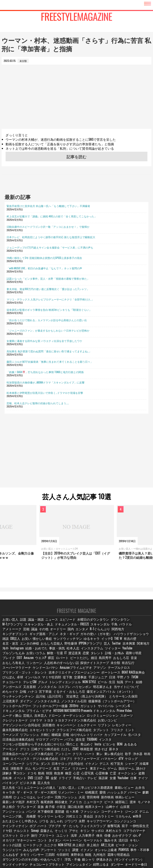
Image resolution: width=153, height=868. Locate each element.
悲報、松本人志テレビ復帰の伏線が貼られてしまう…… (38, 403)
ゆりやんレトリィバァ (109, 724)
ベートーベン (98, 818)
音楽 (6, 662)
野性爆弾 (119, 644)
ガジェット (118, 700)
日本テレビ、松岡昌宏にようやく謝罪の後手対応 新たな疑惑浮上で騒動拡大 (51, 237)
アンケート (45, 827)
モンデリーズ (108, 752)
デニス (21, 752)
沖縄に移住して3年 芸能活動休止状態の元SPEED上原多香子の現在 (44, 258)
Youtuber (54, 766)
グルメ (7, 681)
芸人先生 (121, 766)
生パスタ (9, 728)
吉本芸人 (20, 709)
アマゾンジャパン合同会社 (84, 714)
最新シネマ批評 (105, 780)
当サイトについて (83, 686)
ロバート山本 (11, 851)
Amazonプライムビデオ (65, 667)
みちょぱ (117, 851)
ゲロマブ (51, 728)
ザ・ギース (141, 771)
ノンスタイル (11, 686)
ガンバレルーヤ (52, 846)
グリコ (145, 733)
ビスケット (47, 813)
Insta (82, 733)
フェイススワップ (132, 804)
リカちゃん (40, 799)
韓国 (124, 757)
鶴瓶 (87, 832)
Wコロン (92, 757)
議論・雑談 (35, 625)
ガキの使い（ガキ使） (16, 639)
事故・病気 (102, 648)
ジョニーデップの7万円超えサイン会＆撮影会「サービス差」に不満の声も (50, 247)
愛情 (65, 775)
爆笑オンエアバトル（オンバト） (50, 691)
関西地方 (67, 634)
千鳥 (81, 629)
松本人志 (117, 648)
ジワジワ (122, 799)
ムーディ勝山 (139, 705)
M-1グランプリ (130, 625)
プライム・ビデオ (50, 705)
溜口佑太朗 (21, 789)
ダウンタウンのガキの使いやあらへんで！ (26, 837)
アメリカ (23, 785)
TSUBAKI (101, 728)
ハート (85, 804)
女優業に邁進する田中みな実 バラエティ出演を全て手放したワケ (44, 341)
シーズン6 (9, 705)
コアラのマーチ (28, 813)
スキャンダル (67, 629)
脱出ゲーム (54, 757)
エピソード (66, 625)
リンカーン (40, 662)
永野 (133, 799)
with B (53, 799)
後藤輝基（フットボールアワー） (22, 700)
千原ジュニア (72, 676)
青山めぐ (70, 733)
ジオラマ (135, 709)
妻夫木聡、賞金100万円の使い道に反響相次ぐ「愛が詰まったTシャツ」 (48, 289)
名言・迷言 (64, 644)
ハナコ (127, 686)
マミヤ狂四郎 (27, 676)
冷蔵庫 (61, 752)
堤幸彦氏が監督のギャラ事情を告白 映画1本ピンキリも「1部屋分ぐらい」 (49, 310)
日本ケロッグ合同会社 (124, 747)
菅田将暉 (55, 780)
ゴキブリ (137, 742)
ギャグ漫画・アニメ (111, 634)
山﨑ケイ (55, 789)
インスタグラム (134, 648)
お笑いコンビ (58, 714)
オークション (57, 761)
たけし (33, 738)
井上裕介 (108, 822)
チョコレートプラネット (17, 841)
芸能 (123, 629)
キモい (19, 822)
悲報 (90, 724)
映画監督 (55, 738)
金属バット (110, 846)
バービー (95, 775)
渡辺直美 (100, 653)
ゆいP (26, 818)
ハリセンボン (44, 686)
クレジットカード (116, 709)
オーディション (52, 709)
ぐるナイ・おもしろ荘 (16, 691)
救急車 (134, 757)
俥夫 (136, 813)
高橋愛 (94, 794)
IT (89, 653)
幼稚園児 (53, 775)
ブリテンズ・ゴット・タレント (21, 672)
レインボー (10, 780)
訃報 (116, 686)
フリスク (9, 724)
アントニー (139, 738)
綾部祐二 (67, 785)
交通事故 (55, 676)
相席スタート (39, 789)
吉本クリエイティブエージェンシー (61, 672)
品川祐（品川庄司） (111, 691)
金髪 (130, 761)
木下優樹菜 (115, 789)
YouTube (24, 653)
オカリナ (38, 818)
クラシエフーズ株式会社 (115, 719)
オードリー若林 (118, 841)
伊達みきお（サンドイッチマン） (102, 837)
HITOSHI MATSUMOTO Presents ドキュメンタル (87, 705)
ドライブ (141, 761)
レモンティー (44, 719)
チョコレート (123, 676)
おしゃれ (108, 799)
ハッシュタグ (79, 775)
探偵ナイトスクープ (92, 662)
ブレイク (25, 657)
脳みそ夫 (133, 818)
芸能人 (7, 709)
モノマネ (90, 785)
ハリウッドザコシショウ (45, 639)
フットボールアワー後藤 (83, 700)
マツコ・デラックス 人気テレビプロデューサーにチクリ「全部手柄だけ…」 (50, 299)
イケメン (9, 752)
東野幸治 (76, 832)
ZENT (44, 738)
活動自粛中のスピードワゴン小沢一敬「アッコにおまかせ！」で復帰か (48, 227)
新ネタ (82, 738)
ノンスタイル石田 (128, 695)
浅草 (111, 813)
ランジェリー (11, 827)
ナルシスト (63, 808)
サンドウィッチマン (125, 639)
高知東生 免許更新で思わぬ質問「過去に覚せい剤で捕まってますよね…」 (49, 351)
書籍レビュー (98, 771)
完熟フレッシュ (28, 780)
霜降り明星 (10, 657)
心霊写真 (18, 761)
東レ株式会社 (41, 742)
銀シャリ (75, 837)
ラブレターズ (120, 785)
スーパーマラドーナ (15, 667)
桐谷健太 (9, 785)
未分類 (111, 662)
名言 (122, 752)
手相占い (9, 766)
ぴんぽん (130, 672)
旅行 (72, 813)
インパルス (10, 676)
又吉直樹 (133, 681)
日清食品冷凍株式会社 (30, 728)
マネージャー (54, 818)
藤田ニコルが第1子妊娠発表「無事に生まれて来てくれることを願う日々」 (50, 362)
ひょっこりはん (133, 775)
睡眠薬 (79, 724)
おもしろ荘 (138, 657)
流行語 (7, 822)
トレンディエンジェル (27, 681)
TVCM (109, 676)
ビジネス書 (106, 766)
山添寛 (68, 789)
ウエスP (59, 657)
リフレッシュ (53, 724)
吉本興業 (28, 648)
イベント (94, 761)
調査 (72, 827)
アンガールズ (116, 681)
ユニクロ (69, 822)
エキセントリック (88, 719)
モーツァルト (117, 818)
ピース (54, 785)
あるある (116, 733)
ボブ (74, 804)
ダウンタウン (111, 625)
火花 (44, 780)
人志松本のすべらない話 (64, 662)
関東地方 (42, 648)
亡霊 (43, 761)
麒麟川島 (144, 846)
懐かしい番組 (103, 639)
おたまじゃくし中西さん (74, 799)
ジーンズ (48, 794)
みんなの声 (28, 827)
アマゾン (87, 667)
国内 (23, 634)
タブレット (139, 719)
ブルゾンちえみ (41, 653)
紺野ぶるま (64, 841)
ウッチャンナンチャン (84, 691)
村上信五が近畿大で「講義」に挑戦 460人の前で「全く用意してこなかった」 (52, 216)
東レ (27, 742)
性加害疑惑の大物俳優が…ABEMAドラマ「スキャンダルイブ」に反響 (46, 382)
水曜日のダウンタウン (88, 625)
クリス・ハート (12, 742)
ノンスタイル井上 (105, 695)
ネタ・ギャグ (133, 634)
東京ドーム (26, 757)
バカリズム (136, 841)
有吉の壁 (48, 644)
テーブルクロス (104, 667)
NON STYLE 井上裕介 (89, 822)
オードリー (10, 634)
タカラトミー (23, 799)
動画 (115, 757)
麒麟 (107, 775)
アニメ (132, 752)
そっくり (103, 808)
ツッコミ (60, 827)
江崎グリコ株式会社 (15, 738)
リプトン (27, 719)
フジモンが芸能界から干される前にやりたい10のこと (32, 733)
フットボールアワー (55, 700)
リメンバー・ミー (34, 775)
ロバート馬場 (48, 851)
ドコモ (104, 757)
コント (69, 818)
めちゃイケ (103, 686)
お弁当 (113, 771)
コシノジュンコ (36, 804)
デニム (61, 794)
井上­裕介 (104, 785)
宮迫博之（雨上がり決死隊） (19, 695)
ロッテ (61, 813)
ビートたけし (98, 657)
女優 (43, 766)
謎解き (79, 757)
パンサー (36, 832)
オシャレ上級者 (101, 827)
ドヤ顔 (49, 808)
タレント (123, 653)
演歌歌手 (83, 752)
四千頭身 (95, 846)
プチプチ (97, 804)
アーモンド (131, 733)
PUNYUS (117, 827)
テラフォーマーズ (13, 747)
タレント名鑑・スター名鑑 (93, 851)
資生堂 (89, 728)
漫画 (85, 742)
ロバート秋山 (30, 851)
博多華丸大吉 (128, 846)
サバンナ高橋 (67, 851)
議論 (132, 629)
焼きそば (69, 738)
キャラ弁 (126, 771)
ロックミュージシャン (76, 709)
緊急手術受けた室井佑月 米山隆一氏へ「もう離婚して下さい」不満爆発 (48, 206)
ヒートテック (53, 822)
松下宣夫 (34, 752)
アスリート (84, 813)
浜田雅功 (107, 714)
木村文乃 (123, 780)
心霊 (6, 761)
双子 (20, 808)
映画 (76, 742)
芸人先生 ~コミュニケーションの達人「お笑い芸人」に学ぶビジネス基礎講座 (45, 771)
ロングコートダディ (75, 846)
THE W (36, 644)
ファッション (11, 794)
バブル (77, 728)
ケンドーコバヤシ (39, 667)
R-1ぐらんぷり (51, 634)
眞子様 (144, 785)
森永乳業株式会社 (65, 719)
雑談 (65, 639)
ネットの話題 (34, 822)
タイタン (82, 818)
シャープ (48, 752)
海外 (54, 648)
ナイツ (75, 766)
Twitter (16, 648)
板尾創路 (137, 780)
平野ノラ (97, 676)
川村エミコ (136, 794)
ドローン (34, 709)
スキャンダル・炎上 (15, 629)
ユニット (99, 813)
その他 (142, 629)
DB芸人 (76, 639)
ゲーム (40, 757)
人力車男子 (124, 813)
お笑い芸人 (10, 625)
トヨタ (7, 714)
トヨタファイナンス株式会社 (31, 714)
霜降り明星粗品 (117, 832)
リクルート (10, 757)
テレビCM (140, 676)
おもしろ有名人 (21, 662)
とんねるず (10, 832)
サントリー (108, 794)
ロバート (81, 657)
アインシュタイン (44, 841)
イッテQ (24, 644)
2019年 (104, 700)
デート (92, 681)
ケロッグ (57, 747)
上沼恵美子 (71, 695)
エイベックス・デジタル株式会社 (110, 742)
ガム (94, 752)
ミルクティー (11, 719)
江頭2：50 (117, 761)
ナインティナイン (58, 804)
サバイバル (134, 700)
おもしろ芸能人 (101, 644)
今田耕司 (62, 832)
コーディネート (31, 794)
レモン (122, 794)
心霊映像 (32, 761)
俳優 (146, 813)
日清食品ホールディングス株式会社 (109, 738)
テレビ (21, 766)
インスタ (115, 728)
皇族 (134, 785)
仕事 (65, 766)
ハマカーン (33, 747)
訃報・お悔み (139, 653)
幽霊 (145, 757)
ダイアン (86, 695)
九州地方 (99, 832)
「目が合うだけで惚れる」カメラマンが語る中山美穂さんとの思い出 (47, 320)
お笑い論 (9, 846)
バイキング (89, 766)
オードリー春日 (97, 841)
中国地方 (144, 851)
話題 (23, 625)
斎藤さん (89, 808)
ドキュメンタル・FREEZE (43, 629)
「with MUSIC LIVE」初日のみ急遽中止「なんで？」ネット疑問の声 (44, 268)
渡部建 (128, 789)
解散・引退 (78, 653)
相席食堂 (130, 851)
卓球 (142, 672)
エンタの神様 (81, 644)
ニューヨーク (39, 785)
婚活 (112, 657)
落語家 (33, 766)
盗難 (71, 761)
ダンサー (79, 841)
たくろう (34, 846)
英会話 (7, 799)
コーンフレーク (74, 747)
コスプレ (27, 686)
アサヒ (116, 808)
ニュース (50, 625)
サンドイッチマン (134, 837)
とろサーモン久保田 (50, 695)
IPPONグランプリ (137, 644)
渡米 (78, 785)
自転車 (81, 761)
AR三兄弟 (122, 822)
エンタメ (34, 634)
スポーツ (97, 709)
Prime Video (122, 705)
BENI (104, 733)
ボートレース (91, 672)
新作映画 (69, 780)
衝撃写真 (9, 808)
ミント (21, 724)
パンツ (101, 789)
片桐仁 (68, 724)
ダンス (104, 747)
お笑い (87, 639)
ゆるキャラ (10, 644)
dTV (46, 747)
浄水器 (66, 742)
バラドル (92, 629)
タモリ (24, 832)
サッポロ (140, 808)
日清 (85, 676)
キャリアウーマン (13, 804)
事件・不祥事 (133, 827)
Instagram (66, 648)
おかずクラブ (11, 818)
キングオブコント (86, 634)
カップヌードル (133, 724)
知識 (82, 681)
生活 (73, 681)
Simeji (77, 808)
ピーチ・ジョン (140, 822)
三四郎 (49, 832)
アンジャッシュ (84, 789)
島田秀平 (123, 657)
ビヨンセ (93, 733)
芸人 (6, 648)
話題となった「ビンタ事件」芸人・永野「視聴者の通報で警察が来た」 (48, 278)
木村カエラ (10, 813)
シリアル (92, 747)
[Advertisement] (77, 101)
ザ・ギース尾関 (12, 775)
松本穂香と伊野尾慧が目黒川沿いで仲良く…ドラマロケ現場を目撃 (45, 393)
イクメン (83, 827)
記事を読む (76, 157)
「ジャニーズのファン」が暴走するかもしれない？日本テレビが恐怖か (48, 330)
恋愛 (111, 653)
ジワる (95, 799)
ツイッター (10, 653)
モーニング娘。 (77, 794)
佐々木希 (141, 789)
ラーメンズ (35, 724)
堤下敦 (42, 676)
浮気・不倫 (60, 837)
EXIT (36, 657)
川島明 (117, 775)
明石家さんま (62, 686)
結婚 (102, 681)
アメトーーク (109, 629)
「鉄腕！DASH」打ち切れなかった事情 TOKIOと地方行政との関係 (45, 372)
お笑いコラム (61, 653)
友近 (71, 752)
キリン (127, 808)
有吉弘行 (123, 662)
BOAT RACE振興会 (112, 672)
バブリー (65, 728)
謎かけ (68, 757)
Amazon (46, 657)
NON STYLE (49, 681)
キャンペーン (124, 714)
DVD (105, 761)
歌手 (55, 742)
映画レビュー (85, 780)
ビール (62, 681)
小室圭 (7, 789)
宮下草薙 (139, 686)
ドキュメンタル (27, 705)
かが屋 (21, 846)
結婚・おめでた (83, 648)
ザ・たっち (113, 804)
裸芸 (70, 657)
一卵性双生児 (34, 808)
